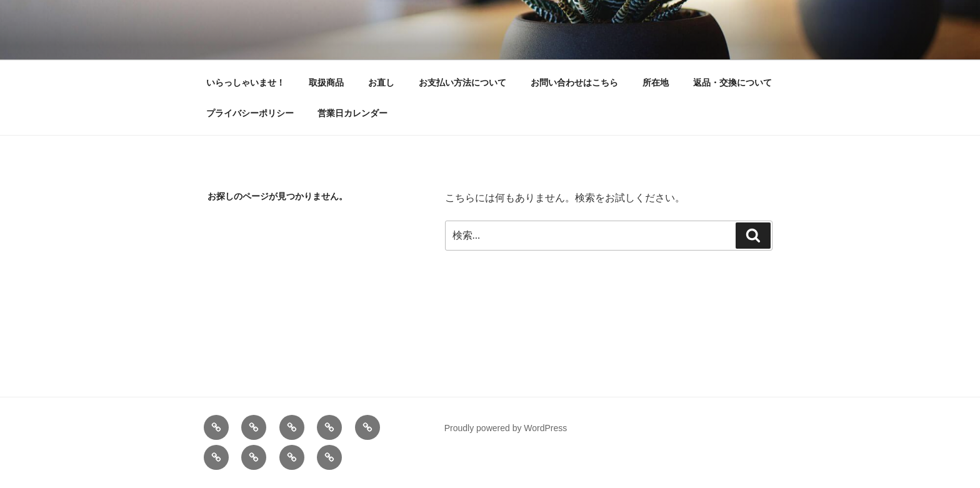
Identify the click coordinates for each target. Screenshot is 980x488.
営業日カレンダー (352, 113)
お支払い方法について (462, 82)
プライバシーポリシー (250, 113)
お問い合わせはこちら (574, 82)
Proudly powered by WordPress (506, 428)
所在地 (656, 82)
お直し (381, 82)
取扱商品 (326, 82)
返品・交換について (732, 82)
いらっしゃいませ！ (246, 82)
